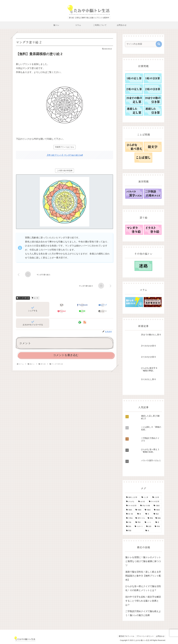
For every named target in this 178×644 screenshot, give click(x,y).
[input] (142, 44)
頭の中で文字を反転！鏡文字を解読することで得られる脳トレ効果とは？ (143, 601)
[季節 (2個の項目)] (139, 522)
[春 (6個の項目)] (140, 514)
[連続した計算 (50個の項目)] (133, 497)
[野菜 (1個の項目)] (134, 531)
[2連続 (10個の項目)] (157, 506)
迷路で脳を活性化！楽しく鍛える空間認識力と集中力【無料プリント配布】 (143, 576)
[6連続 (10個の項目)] (157, 510)
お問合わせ (160, 636)
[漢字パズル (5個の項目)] (140, 518)
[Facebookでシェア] (82, 305)
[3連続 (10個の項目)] (129, 510)
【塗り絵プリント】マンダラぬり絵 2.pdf (65, 155)
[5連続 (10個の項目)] (148, 510)
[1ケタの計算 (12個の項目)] (132, 506)
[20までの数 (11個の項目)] (146, 506)
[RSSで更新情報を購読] (85, 322)
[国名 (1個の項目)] (129, 526)
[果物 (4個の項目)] (150, 518)
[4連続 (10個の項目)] (139, 510)
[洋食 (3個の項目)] (129, 522)
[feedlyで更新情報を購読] (80, 322)
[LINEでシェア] (82, 311)
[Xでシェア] (62, 305)
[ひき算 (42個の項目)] (156, 497)
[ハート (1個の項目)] (149, 522)
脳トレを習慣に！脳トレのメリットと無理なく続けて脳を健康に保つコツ (143, 561)
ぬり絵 (35, 298)
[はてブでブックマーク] (103, 305)
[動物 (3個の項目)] (158, 518)
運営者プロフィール (125, 636)
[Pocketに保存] (62, 311)
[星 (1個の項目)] (158, 522)
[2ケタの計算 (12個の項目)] (155, 502)
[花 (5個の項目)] (148, 514)
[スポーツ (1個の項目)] (139, 526)
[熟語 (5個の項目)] (157, 514)
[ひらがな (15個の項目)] (131, 502)
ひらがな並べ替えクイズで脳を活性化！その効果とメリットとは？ (143, 588)
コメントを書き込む (66, 355)
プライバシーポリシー (144, 636)
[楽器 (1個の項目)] (149, 526)
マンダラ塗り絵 (23, 298)
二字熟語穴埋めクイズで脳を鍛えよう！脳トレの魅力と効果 (143, 613)
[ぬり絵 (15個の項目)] (142, 502)
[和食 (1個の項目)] (158, 526)
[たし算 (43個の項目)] (146, 497)
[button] (103, 311)
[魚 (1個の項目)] (153, 531)
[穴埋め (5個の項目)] (129, 518)
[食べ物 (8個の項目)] (130, 514)
